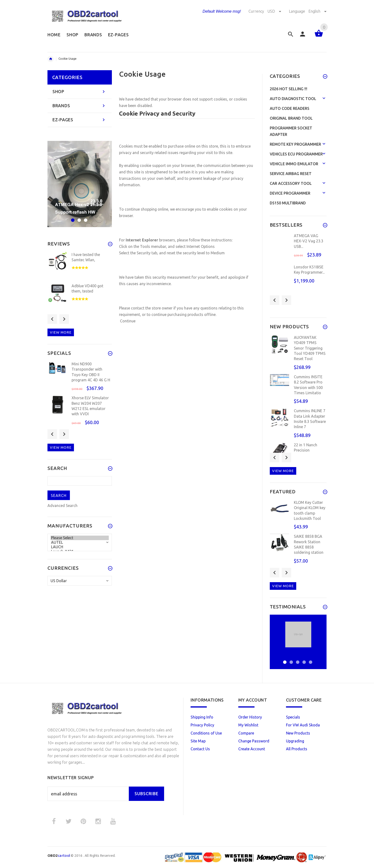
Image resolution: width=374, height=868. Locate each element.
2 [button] (79, 217)
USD (275, 11)
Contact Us (200, 749)
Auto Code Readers (290, 108)
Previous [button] (52, 319)
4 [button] (304, 659)
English (317, 11)
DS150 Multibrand (288, 203)
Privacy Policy (202, 725)
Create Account (252, 749)
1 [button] (72, 217)
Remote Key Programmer (295, 144)
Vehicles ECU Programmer (296, 154)
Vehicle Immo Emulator (294, 164)
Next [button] (64, 319)
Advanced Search (62, 506)
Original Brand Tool (291, 118)
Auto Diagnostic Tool (293, 99)
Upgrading (295, 741)
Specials (293, 717)
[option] (80, 184)
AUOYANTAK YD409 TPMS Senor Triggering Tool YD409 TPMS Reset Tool (310, 348)
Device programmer (290, 193)
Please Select (80, 538)
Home (51, 59)
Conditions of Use (206, 733)
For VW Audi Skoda (303, 725)
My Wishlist (248, 725)
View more (61, 332)
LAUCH (80, 547)
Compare (246, 733)
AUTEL (80, 542)
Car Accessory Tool (291, 183)
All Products (297, 749)
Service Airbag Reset (291, 174)
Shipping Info (202, 717)
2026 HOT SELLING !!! (288, 89)
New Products (298, 733)
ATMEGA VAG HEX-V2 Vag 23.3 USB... (309, 241)
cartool (59, 855)
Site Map (198, 741)
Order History (250, 717)
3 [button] (85, 217)
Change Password (254, 741)
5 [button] (310, 659)
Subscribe (146, 794)
